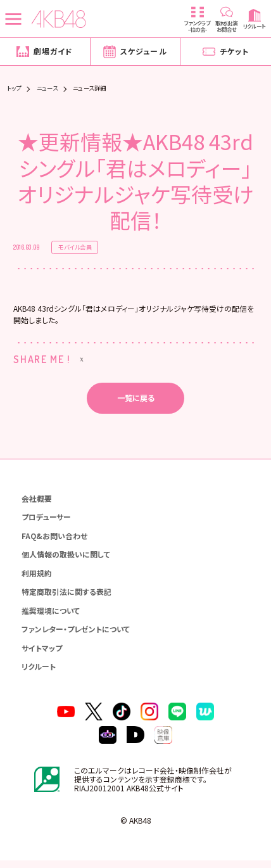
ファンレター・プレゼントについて (76, 635)
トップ (14, 88)
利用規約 (37, 578)
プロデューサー (47, 520)
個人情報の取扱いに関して (66, 558)
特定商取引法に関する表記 (67, 597)
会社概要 (37, 501)
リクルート (39, 673)
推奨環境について (51, 616)
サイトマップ (42, 654)
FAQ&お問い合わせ (55, 539)
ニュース (47, 88)
